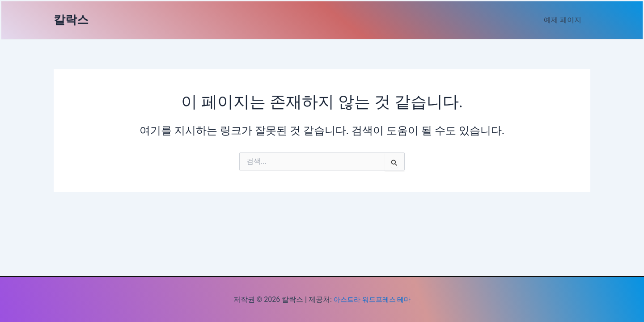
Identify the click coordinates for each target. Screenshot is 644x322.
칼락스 (71, 20)
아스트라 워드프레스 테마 (372, 299)
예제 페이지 (564, 20)
